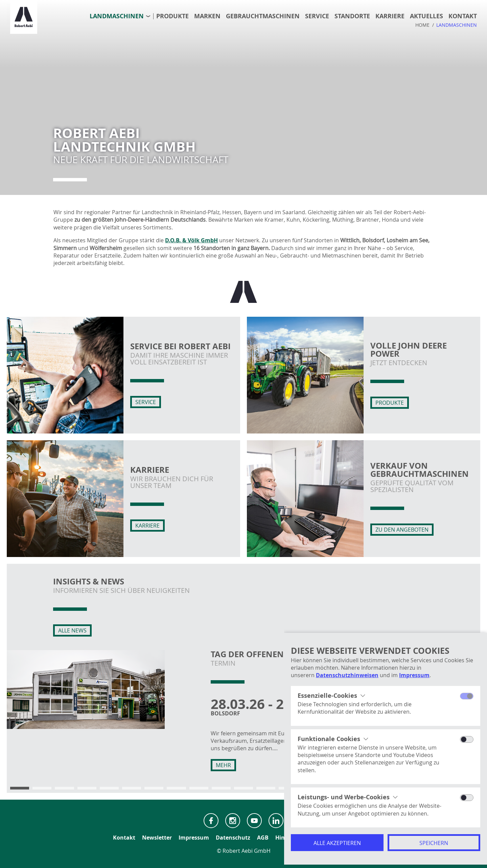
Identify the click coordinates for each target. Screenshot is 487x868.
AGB (263, 838)
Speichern (434, 843)
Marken (207, 16)
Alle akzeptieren (337, 843)
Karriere (390, 16)
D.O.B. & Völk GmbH (191, 240)
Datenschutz (233, 838)
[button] (20, 788)
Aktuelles (426, 16)
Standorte (352, 16)
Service (317, 16)
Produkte (172, 16)
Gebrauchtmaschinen (263, 16)
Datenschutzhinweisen (347, 675)
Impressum (414, 675)
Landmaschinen (117, 16)
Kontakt (463, 16)
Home (422, 25)
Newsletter (157, 838)
